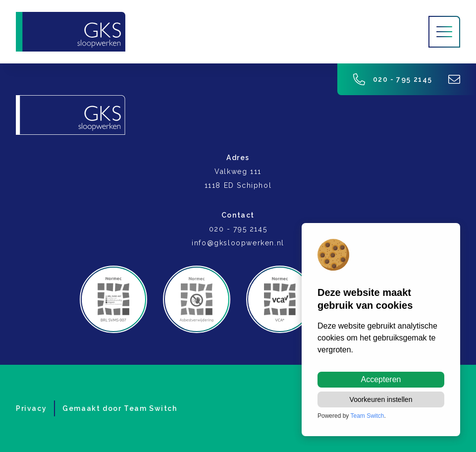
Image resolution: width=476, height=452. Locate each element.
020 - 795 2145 (393, 79)
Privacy (31, 408)
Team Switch (151, 408)
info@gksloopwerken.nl (238, 243)
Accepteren (381, 379)
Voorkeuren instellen (381, 399)
